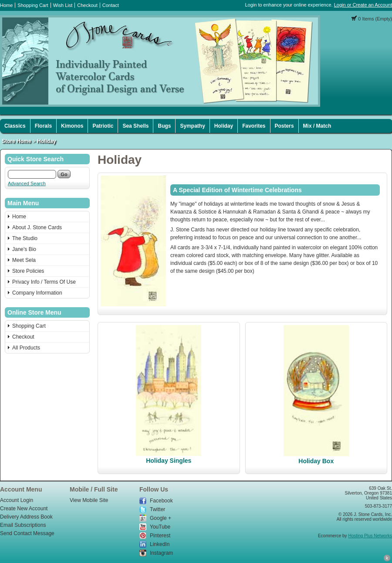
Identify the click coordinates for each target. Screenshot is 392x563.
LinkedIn (160, 544)
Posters (284, 126)
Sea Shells (135, 126)
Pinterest (160, 536)
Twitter (157, 509)
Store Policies (28, 271)
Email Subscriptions (23, 525)
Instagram (161, 553)
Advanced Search (27, 183)
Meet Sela (24, 260)
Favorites (254, 126)
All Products (26, 348)
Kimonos (72, 126)
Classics (15, 126)
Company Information (37, 293)
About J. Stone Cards (37, 227)
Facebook (161, 501)
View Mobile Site (89, 500)
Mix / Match (317, 126)
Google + (161, 518)
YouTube (160, 527)
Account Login (17, 500)
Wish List (63, 5)
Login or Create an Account (363, 5)
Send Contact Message (27, 533)
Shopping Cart (33, 5)
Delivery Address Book (26, 517)
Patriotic (103, 126)
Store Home (16, 141)
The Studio (25, 238)
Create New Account (24, 509)
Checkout (87, 5)
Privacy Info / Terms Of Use (44, 282)
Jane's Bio (24, 249)
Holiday (224, 126)
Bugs (164, 126)
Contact (111, 5)
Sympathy (192, 126)
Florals (43, 126)
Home (6, 5)
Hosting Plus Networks (370, 536)
